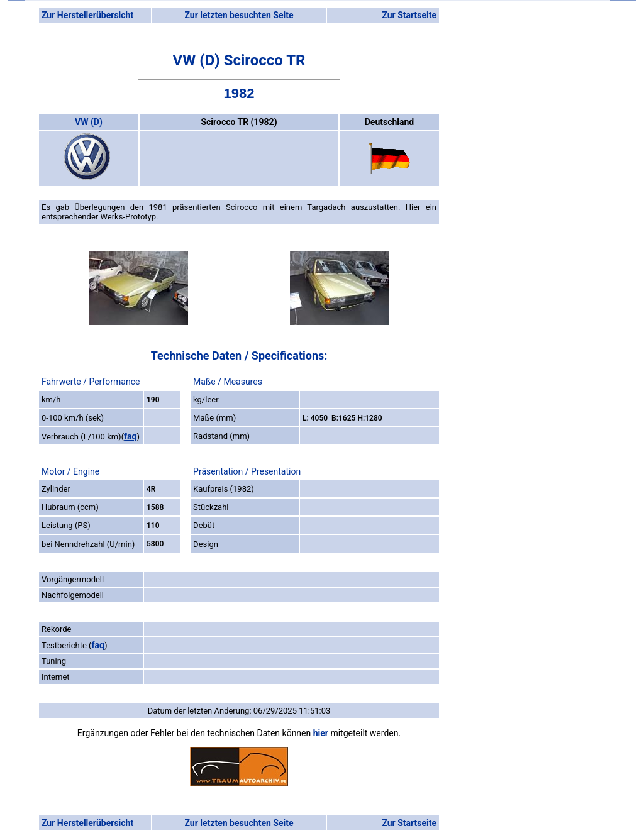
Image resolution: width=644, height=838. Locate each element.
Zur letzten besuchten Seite (239, 15)
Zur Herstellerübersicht (87, 15)
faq (130, 436)
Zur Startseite (409, 15)
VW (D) (89, 122)
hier (321, 733)
